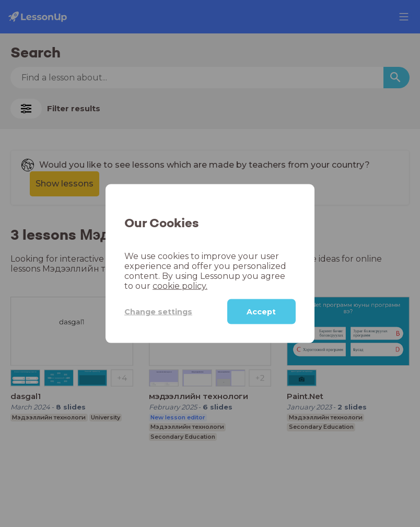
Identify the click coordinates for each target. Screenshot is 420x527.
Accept (261, 312)
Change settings (158, 311)
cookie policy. (180, 286)
